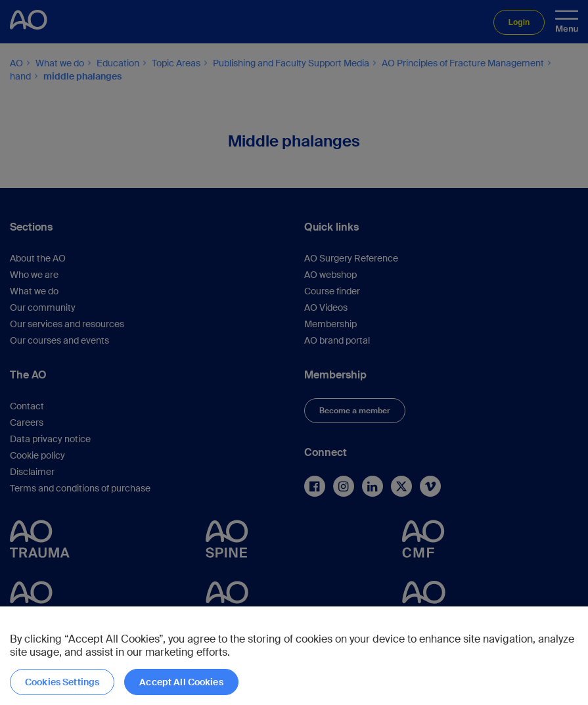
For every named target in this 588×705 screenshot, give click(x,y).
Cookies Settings (62, 682)
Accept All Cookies (181, 682)
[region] (294, 656)
